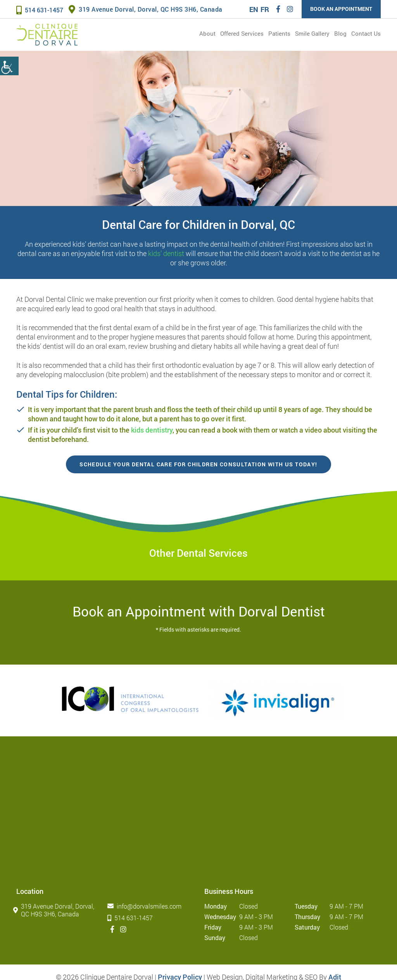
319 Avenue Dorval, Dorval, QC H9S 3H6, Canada (146, 9)
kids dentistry (152, 430)
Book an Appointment (341, 9)
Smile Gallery (312, 33)
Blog (340, 33)
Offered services (242, 33)
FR (265, 9)
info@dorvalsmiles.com (146, 906)
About (207, 33)
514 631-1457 (40, 10)
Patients (279, 33)
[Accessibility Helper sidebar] (9, 66)
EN (254, 9)
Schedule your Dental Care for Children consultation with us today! (198, 464)
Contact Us (366, 33)
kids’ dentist (166, 253)
